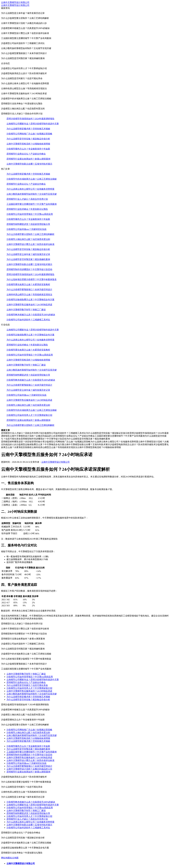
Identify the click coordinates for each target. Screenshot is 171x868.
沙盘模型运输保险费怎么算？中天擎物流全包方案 (30, 300)
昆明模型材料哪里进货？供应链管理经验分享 (28, 224)
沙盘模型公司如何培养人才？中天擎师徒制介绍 (29, 415)
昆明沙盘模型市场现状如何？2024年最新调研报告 (30, 119)
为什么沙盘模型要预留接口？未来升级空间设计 (29, 289)
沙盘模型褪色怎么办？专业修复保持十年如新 (28, 149)
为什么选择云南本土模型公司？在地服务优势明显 (30, 189)
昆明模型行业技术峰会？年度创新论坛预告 (27, 209)
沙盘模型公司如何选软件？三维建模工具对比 (28, 320)
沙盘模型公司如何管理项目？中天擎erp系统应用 (30, 214)
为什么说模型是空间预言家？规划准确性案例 (28, 259)
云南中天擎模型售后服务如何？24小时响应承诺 (29, 305)
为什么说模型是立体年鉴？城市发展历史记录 (28, 254)
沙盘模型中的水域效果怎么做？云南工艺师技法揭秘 (32, 179)
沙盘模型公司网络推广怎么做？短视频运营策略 (29, 134)
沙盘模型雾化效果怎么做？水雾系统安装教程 (28, 284)
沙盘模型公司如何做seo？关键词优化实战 (26, 229)
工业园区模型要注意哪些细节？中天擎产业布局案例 (32, 204)
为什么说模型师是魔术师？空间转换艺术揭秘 (28, 129)
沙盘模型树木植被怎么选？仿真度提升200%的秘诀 (31, 315)
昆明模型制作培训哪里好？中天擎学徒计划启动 (29, 269)
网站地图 (5, 858)
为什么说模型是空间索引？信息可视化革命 (27, 685)
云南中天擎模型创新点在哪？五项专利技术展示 (29, 164)
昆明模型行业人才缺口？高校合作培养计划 (27, 199)
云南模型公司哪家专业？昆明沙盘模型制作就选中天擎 (33, 124)
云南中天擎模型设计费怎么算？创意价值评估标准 (30, 244)
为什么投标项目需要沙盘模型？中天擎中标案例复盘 (32, 279)
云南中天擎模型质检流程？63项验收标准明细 (28, 144)
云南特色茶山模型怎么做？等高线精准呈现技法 (29, 295)
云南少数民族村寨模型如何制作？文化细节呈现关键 (32, 194)
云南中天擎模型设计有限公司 (15, 2)
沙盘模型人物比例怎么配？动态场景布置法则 (28, 239)
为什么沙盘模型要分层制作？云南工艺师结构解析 (30, 234)
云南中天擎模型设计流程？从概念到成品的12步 (29, 769)
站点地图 (14, 858)
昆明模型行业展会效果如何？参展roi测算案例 (28, 159)
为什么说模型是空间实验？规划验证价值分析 (28, 139)
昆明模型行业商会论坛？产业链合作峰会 (26, 154)
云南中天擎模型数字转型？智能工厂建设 (26, 310)
